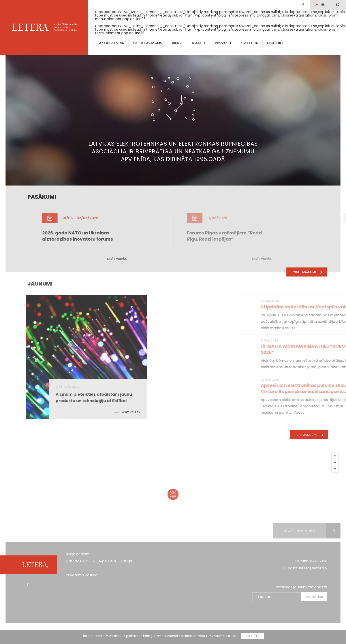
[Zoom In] (335, 456)
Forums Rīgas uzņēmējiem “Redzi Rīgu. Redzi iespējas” (270, 236)
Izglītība (275, 43)
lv (316, 5)
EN (323, 5)
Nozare (199, 43)
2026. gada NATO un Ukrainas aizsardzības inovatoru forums (112, 236)
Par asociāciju (148, 43)
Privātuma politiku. (223, 636)
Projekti (223, 43)
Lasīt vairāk (151, 259)
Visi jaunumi (310, 435)
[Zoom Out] (335, 462)
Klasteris (249, 43)
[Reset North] (335, 469)
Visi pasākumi (308, 272)
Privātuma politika (82, 575)
